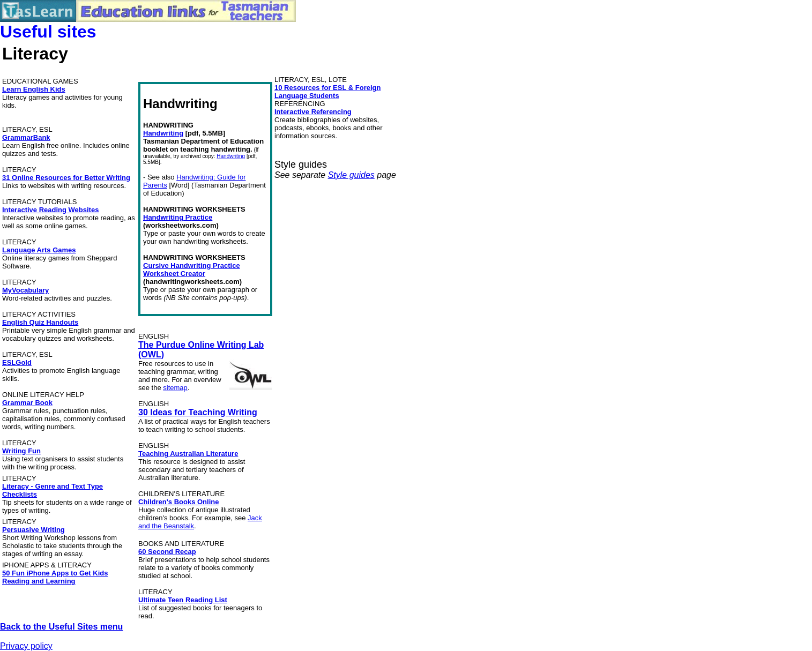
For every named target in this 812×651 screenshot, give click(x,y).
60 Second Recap (167, 552)
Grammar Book (27, 403)
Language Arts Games (39, 250)
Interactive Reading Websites (50, 210)
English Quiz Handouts (40, 322)
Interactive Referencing (313, 112)
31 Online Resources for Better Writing (66, 178)
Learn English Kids (34, 89)
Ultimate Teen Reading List (183, 600)
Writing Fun (21, 451)
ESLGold (17, 362)
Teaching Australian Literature (188, 454)
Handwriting (163, 133)
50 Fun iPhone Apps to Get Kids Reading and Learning (55, 577)
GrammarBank (26, 137)
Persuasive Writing (33, 530)
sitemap (175, 388)
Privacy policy (26, 646)
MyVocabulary (25, 290)
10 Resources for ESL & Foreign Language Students (327, 92)
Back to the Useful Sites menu (61, 627)
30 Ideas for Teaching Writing (198, 412)
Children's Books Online (178, 502)
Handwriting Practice (178, 217)
